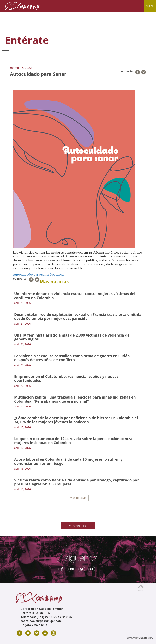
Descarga (57, 275)
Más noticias (78, 498)
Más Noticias (78, 526)
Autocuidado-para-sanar (31, 275)
